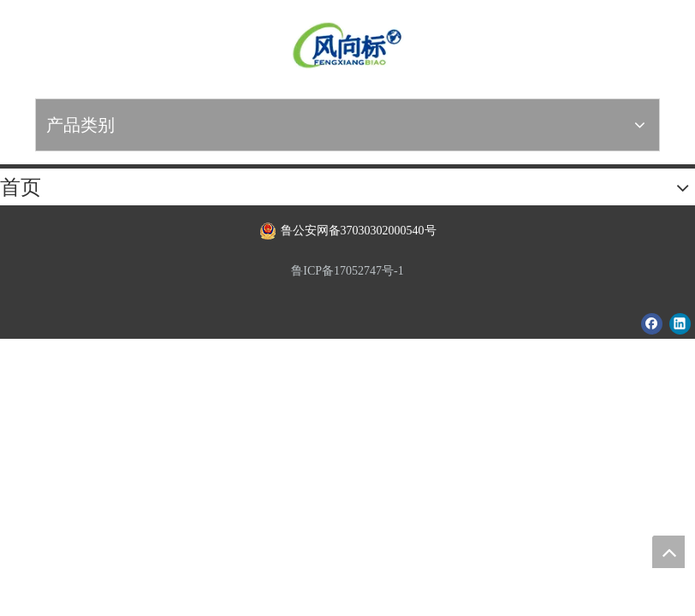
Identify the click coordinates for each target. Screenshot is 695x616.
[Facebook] (652, 324)
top (668, 552)
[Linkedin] (680, 324)
